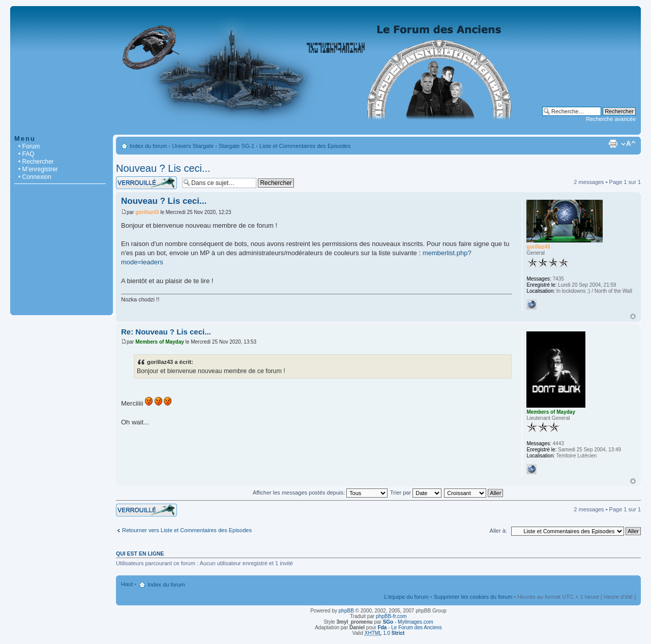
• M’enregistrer (38, 169)
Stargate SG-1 (236, 146)
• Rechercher (36, 162)
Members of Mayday (160, 342)
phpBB (346, 611)
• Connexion (35, 177)
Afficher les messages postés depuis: (320, 493)
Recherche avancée (611, 119)
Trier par (416, 493)
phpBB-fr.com (391, 616)
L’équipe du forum (406, 597)
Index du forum (148, 146)
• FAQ (26, 154)
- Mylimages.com (408, 622)
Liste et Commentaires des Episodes (305, 146)
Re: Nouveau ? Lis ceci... (166, 332)
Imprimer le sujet (613, 144)
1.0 (385, 633)
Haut (633, 316)
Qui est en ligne (140, 554)
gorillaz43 (147, 212)
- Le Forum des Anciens (410, 627)
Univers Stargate (193, 146)
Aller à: (498, 531)
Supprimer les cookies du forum (473, 597)
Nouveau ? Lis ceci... (163, 168)
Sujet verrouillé (146, 183)
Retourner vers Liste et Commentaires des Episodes (187, 530)
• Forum (29, 146)
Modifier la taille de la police (628, 144)
